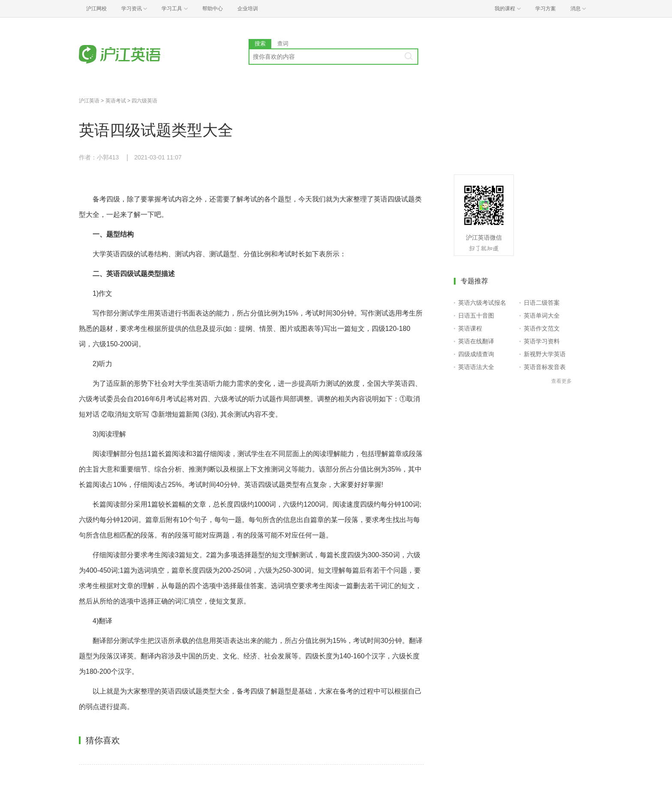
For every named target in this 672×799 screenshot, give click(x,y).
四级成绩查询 (476, 354)
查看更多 (561, 381)
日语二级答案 (542, 303)
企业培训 (248, 9)
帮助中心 (213, 9)
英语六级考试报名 (482, 303)
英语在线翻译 (476, 341)
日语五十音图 (476, 315)
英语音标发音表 (545, 367)
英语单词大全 (542, 315)
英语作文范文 (542, 328)
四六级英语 (144, 101)
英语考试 (116, 101)
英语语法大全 (476, 367)
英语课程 (470, 328)
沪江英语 (89, 101)
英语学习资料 (542, 341)
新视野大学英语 (545, 354)
